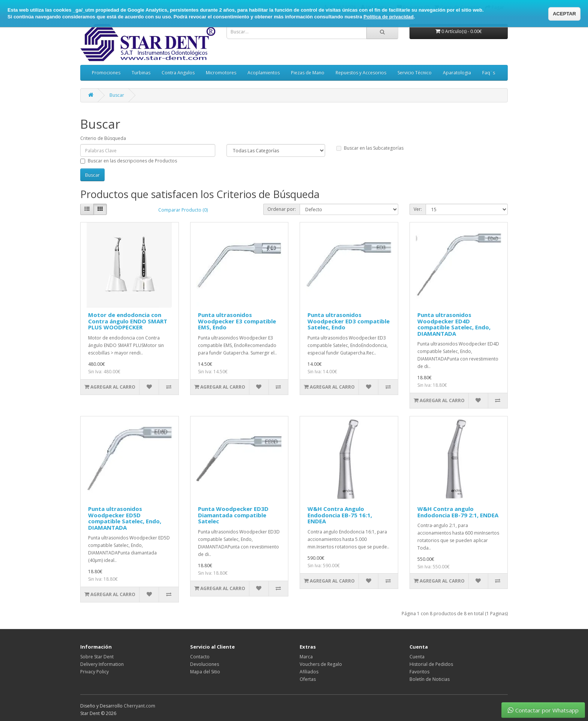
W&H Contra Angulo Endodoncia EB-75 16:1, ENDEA (340, 515)
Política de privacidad (388, 17)
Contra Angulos (178, 73)
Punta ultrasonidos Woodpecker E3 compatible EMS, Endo (237, 321)
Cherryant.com (139, 706)
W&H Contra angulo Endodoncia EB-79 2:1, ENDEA (458, 512)
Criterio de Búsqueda (103, 138)
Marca (306, 657)
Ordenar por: (282, 209)
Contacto (200, 657)
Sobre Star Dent (97, 657)
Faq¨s (489, 73)
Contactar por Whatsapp (543, 710)
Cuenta (417, 657)
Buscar (117, 95)
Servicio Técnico (415, 73)
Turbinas (141, 73)
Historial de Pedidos (431, 664)
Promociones (106, 73)
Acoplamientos (264, 73)
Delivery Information (102, 664)
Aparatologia (457, 73)
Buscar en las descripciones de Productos (129, 161)
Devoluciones (205, 664)
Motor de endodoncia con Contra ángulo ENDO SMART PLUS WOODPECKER (128, 321)
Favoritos (419, 672)
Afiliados (309, 672)
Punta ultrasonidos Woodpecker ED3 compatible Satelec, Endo (349, 321)
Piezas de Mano (308, 73)
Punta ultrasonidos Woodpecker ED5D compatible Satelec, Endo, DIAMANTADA (125, 518)
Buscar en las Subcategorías (370, 148)
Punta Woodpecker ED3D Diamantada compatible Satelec (233, 515)
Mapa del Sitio (205, 672)
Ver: (418, 209)
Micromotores (221, 73)
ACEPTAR (564, 14)
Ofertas (308, 679)
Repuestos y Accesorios (361, 73)
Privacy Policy (94, 672)
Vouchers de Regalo (321, 664)
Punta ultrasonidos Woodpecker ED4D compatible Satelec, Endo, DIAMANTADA (454, 324)
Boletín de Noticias (430, 679)
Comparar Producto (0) (183, 210)
